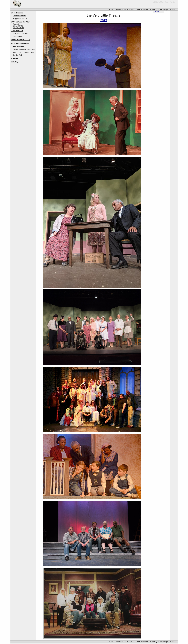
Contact (173, 9)
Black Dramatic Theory (21, 40)
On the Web (18, 55)
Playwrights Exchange (159, 9)
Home (111, 9)
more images (18, 36)
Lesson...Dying (29, 52)
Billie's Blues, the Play (20, 22)
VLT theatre (17, 52)
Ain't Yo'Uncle (17, 31)
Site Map (15, 62)
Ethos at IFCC (18, 26)
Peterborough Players (20, 43)
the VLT (158, 12)
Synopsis (16, 24)
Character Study (19, 16)
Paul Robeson (142, 9)
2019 (104, 20)
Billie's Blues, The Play (125, 9)
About (14, 47)
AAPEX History (18, 28)
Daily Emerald (18, 33)
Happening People (20, 18)
